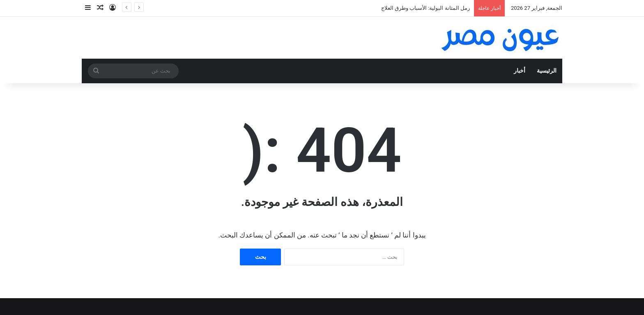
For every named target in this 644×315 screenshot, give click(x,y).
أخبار (520, 71)
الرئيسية (547, 71)
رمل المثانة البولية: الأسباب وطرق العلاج (425, 8)
